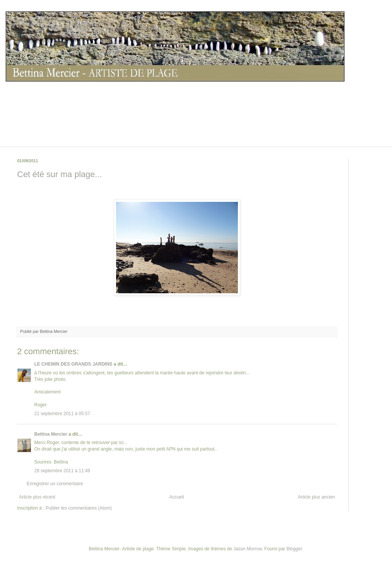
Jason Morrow (248, 549)
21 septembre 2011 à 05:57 (62, 414)
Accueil (177, 497)
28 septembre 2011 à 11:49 (62, 471)
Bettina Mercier (51, 434)
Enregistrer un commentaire (55, 484)
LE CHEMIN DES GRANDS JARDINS (73, 364)
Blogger (294, 549)
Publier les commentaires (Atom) (79, 508)
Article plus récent (37, 497)
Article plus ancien (316, 497)
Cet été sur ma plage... (60, 174)
